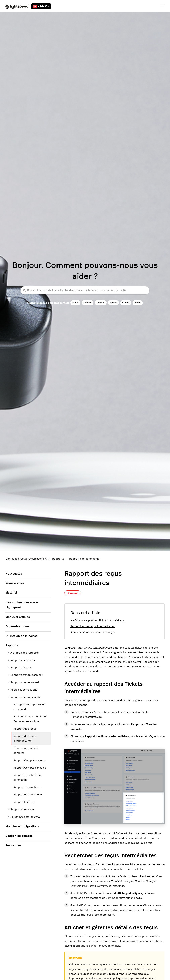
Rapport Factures (24, 802)
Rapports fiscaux (19, 668)
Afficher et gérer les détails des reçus (93, 632)
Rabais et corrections (22, 690)
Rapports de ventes (21, 660)
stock (75, 303)
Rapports (58, 559)
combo (88, 303)
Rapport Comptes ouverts (30, 760)
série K (41, 6)
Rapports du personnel (23, 682)
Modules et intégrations (22, 827)
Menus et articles (18, 617)
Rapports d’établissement (25, 675)
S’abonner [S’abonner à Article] (73, 593)
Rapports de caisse (21, 809)
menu (138, 303)
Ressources (13, 846)
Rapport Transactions (27, 787)
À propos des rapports (23, 653)
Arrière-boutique (17, 627)
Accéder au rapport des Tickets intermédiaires (98, 621)
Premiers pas (15, 583)
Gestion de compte (19, 836)
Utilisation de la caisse (21, 636)
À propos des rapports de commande (29, 707)
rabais (113, 303)
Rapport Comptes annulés (30, 768)
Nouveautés (14, 574)
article (126, 303)
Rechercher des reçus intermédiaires (92, 626)
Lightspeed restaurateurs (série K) (26, 559)
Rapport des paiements (28, 795)
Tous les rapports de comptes (26, 751)
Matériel (11, 593)
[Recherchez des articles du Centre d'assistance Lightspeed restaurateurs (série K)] (85, 290)
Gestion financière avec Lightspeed (22, 605)
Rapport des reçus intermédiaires (25, 738)
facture (101, 303)
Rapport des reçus (25, 729)
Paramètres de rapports (24, 817)
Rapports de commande (84, 559)
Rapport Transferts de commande (27, 777)
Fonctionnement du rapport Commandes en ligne (31, 719)
